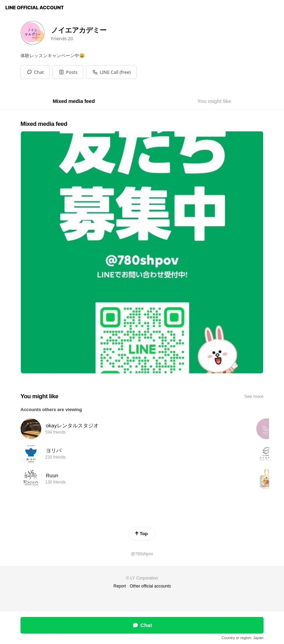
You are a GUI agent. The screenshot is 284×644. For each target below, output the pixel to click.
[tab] (74, 101)
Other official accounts (151, 586)
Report (120, 586)
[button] (68, 72)
